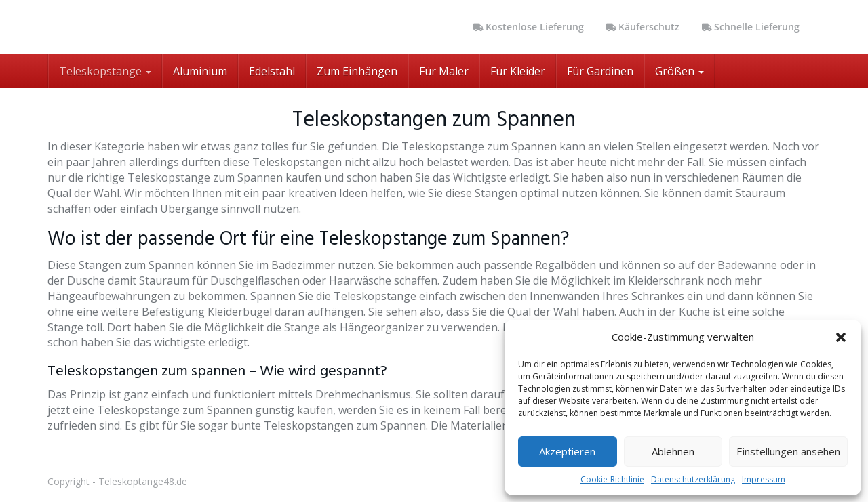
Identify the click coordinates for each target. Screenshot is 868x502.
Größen (679, 71)
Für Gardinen (600, 71)
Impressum (764, 479)
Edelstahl (272, 71)
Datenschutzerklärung (693, 479)
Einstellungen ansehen (788, 451)
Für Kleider (518, 71)
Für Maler (444, 71)
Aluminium (200, 71)
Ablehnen (673, 451)
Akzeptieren (567, 451)
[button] (841, 337)
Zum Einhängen (357, 71)
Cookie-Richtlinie (612, 479)
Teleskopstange (105, 71)
